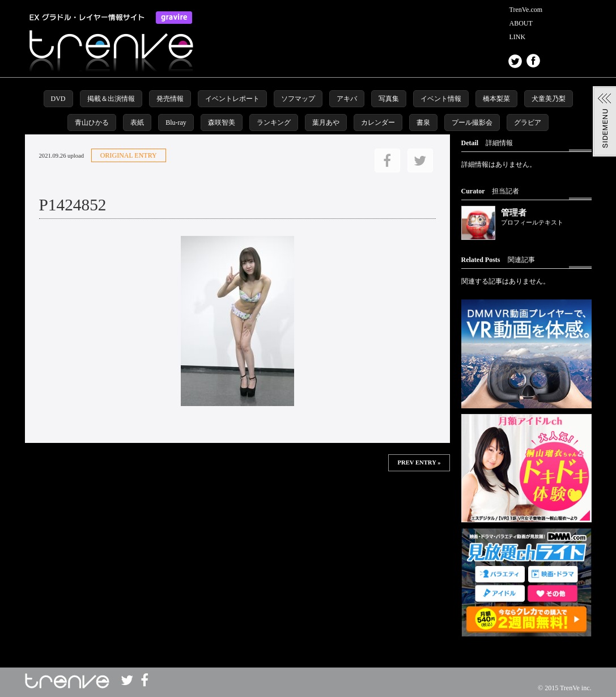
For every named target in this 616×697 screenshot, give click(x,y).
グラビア (528, 122)
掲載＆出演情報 (111, 99)
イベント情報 (441, 99)
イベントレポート (232, 99)
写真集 (389, 99)
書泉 (423, 122)
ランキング (274, 122)
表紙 (137, 122)
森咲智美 (222, 122)
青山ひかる (92, 122)
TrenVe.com (526, 10)
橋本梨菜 (496, 99)
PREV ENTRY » (419, 462)
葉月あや (326, 122)
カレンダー (378, 122)
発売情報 (170, 99)
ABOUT (521, 23)
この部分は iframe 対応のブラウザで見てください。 (237, 508)
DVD (58, 99)
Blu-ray (176, 122)
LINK (518, 37)
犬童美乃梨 (549, 99)
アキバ (347, 99)
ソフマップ (298, 99)
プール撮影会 (472, 122)
